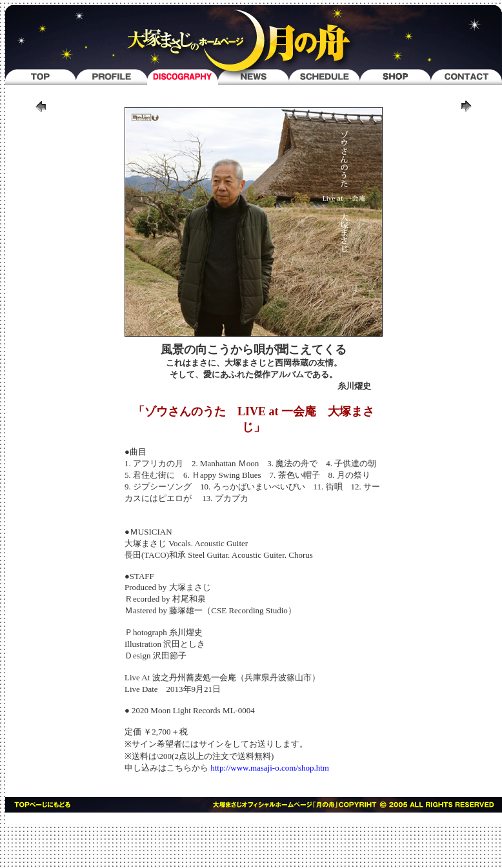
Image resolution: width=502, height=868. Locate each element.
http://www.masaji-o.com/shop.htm (270, 768)
